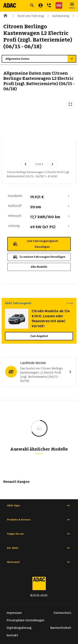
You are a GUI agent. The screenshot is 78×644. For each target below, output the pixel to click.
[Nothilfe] (58, 5)
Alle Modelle (39, 267)
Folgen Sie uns (39, 534)
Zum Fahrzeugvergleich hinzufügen (35, 244)
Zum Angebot (39, 336)
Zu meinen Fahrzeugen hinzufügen (39, 257)
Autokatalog (57, 16)
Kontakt (12, 635)
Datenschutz (63, 613)
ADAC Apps (39, 505)
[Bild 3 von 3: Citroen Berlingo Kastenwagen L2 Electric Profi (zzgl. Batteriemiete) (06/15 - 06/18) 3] (58, 151)
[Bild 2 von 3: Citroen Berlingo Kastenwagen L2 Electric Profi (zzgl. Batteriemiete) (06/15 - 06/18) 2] (37, 151)
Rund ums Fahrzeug (27, 16)
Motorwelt (39, 562)
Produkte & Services (39, 520)
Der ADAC (39, 548)
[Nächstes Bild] (52, 164)
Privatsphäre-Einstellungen (25, 620)
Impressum (14, 613)
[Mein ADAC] (41, 5)
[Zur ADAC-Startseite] (10, 5)
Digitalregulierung (19, 628)
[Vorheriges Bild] (26, 164)
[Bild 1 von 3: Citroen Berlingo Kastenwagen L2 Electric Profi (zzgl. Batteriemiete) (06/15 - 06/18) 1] (15, 151)
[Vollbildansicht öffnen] (70, 104)
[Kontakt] (49, 5)
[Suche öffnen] (32, 5)
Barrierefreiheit (61, 628)
